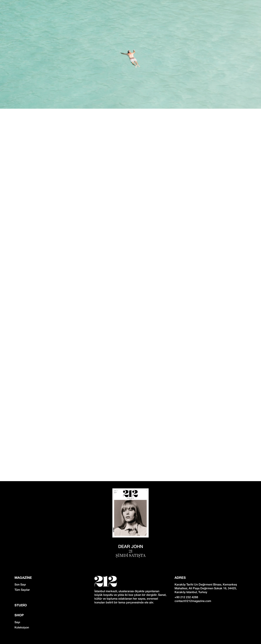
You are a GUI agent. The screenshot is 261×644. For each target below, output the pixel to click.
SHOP (19, 615)
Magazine (23, 578)
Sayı (17, 622)
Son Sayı (20, 585)
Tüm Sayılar (22, 590)
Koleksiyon (22, 628)
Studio (21, 606)
